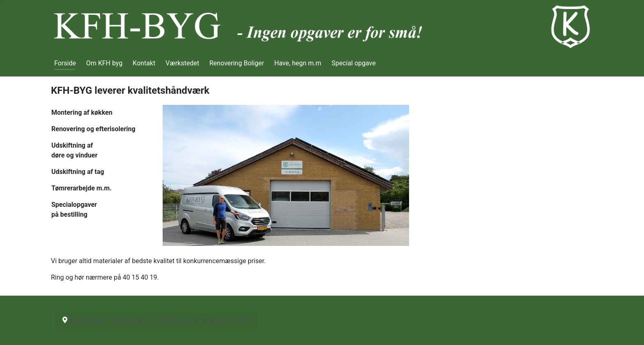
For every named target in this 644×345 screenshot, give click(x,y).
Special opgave (354, 63)
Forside (65, 63)
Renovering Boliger (237, 63)
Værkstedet (182, 63)
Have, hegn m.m (298, 63)
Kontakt (144, 63)
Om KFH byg (105, 63)
